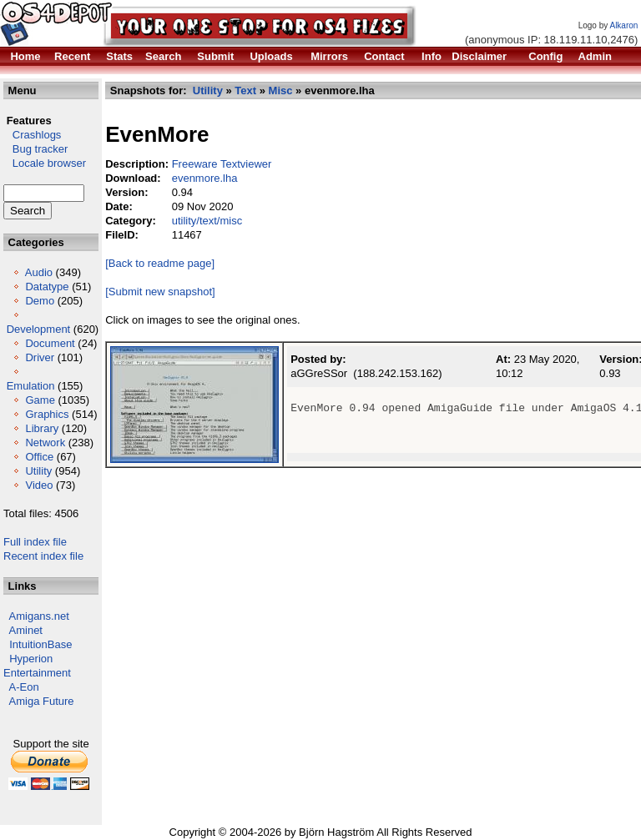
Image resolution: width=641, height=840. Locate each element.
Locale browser (45, 163)
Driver (40, 357)
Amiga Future (42, 701)
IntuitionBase (40, 644)
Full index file (35, 542)
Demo (40, 301)
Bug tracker (35, 149)
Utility (38, 471)
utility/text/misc (207, 221)
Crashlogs (32, 135)
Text (245, 91)
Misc (281, 91)
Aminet (26, 630)
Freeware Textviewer (222, 164)
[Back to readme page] (160, 263)
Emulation (31, 386)
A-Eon (24, 687)
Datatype (47, 287)
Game (40, 400)
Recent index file (43, 556)
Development (39, 329)
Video (39, 485)
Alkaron (623, 25)
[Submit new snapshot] (160, 292)
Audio (39, 272)
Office (39, 457)
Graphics (47, 414)
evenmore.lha (205, 178)
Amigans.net (39, 616)
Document (50, 343)
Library (42, 428)
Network (45, 443)
